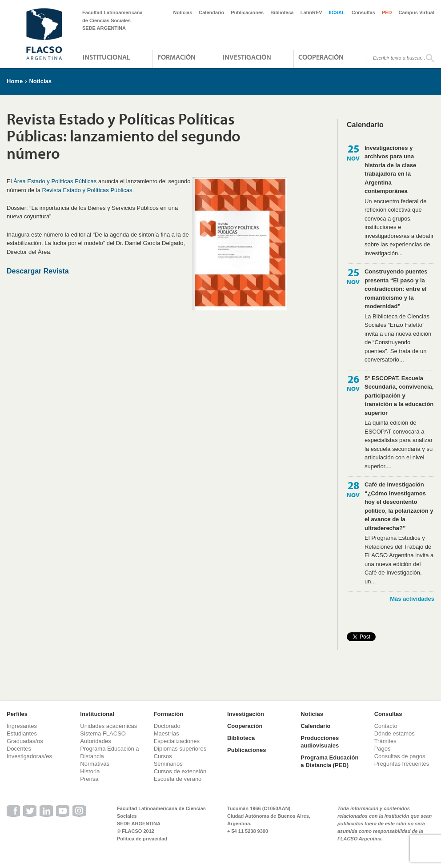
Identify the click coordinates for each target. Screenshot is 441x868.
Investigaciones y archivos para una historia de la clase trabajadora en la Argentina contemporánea (390, 170)
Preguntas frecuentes (402, 764)
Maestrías (166, 733)
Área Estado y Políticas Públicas (55, 181)
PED (387, 12)
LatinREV (311, 12)
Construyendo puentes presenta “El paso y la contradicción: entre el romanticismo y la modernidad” (396, 289)
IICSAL (337, 12)
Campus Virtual (417, 12)
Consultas (363, 12)
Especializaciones (177, 741)
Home (15, 81)
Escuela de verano (178, 779)
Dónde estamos (395, 733)
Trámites (385, 741)
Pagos (383, 749)
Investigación (247, 57)
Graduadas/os (25, 741)
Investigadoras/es (29, 756)
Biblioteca (282, 12)
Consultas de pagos (400, 756)
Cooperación (321, 57)
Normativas (95, 764)
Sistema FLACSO (103, 733)
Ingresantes (22, 726)
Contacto (386, 726)
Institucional (106, 57)
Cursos (163, 756)
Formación (176, 57)
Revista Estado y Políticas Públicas (87, 190)
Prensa (89, 779)
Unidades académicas (108, 726)
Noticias (183, 12)
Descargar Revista (38, 271)
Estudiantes (22, 733)
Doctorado (167, 726)
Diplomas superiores (180, 749)
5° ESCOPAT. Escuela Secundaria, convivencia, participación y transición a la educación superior (399, 396)
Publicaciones (247, 12)
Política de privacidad (142, 839)
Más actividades (412, 599)
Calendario (211, 12)
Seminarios (168, 764)
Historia (90, 771)
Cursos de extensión (180, 771)
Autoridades (95, 741)
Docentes (19, 749)
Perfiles (17, 714)
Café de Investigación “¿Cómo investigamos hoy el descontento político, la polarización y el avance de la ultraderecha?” (399, 506)
